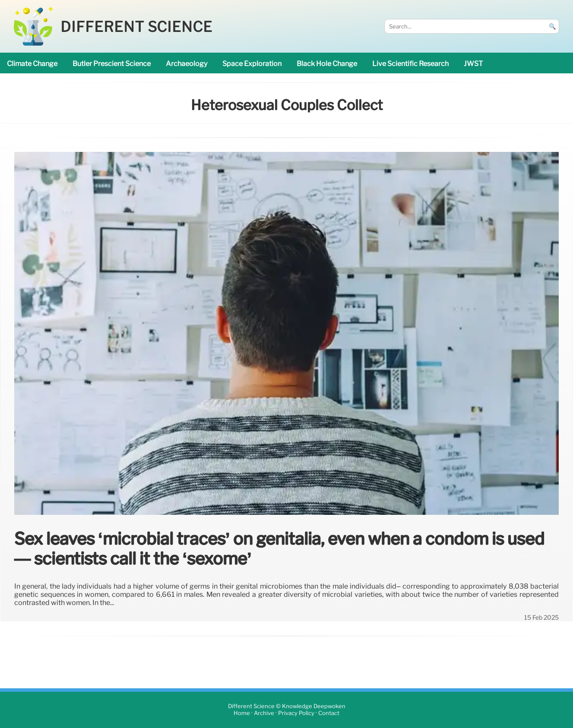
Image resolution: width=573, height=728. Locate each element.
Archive (264, 713)
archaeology (187, 64)
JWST (473, 64)
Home (242, 713)
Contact (329, 713)
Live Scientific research (410, 64)
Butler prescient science (112, 64)
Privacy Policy (296, 713)
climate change (32, 64)
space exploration (252, 64)
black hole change (327, 64)
